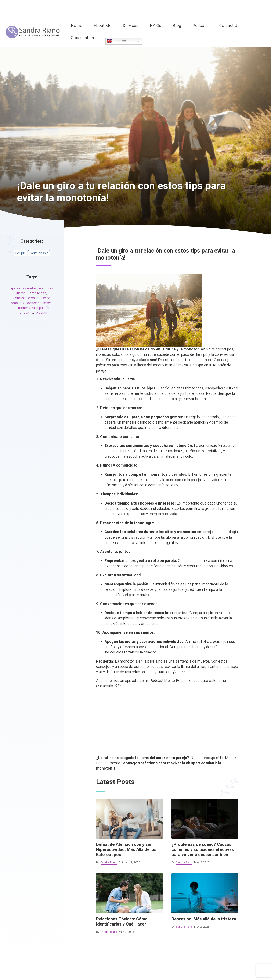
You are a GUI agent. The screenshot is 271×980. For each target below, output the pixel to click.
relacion (41, 313)
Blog (177, 26)
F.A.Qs (156, 26)
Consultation (82, 38)
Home (77, 26)
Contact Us (229, 26)
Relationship (39, 253)
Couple (20, 253)
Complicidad (37, 293)
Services (131, 26)
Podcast (200, 26)
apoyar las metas (24, 288)
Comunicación (24, 298)
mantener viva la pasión (31, 308)
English (116, 41)
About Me (103, 26)
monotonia (25, 313)
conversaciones (39, 303)
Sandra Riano (109, 862)
